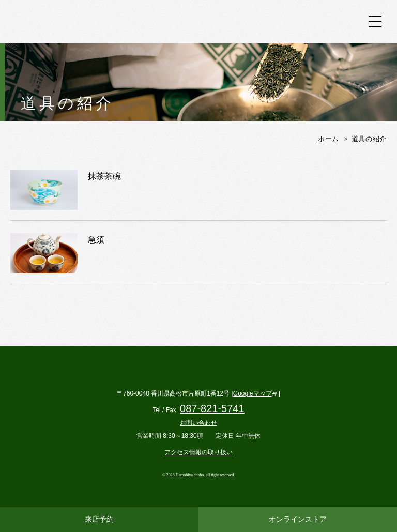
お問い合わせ (198, 423)
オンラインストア (298, 519)
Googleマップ (253, 393)
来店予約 (99, 519)
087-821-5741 (212, 408)
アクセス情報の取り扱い (198, 452)
